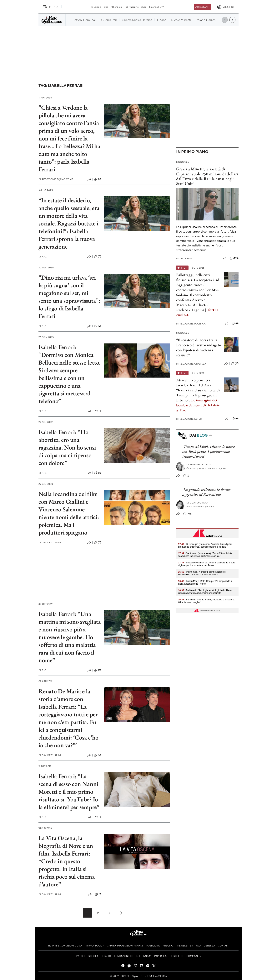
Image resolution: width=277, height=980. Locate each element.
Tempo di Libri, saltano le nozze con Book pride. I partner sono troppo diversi (209, 451)
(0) (98, 256)
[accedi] (226, 7)
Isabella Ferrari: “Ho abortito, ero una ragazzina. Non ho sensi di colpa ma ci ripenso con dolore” (67, 447)
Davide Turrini (50, 543)
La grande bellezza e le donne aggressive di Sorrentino (206, 492)
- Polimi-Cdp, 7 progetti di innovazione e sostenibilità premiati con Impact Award (202, 573)
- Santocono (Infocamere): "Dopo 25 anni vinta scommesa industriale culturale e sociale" (205, 555)
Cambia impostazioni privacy (125, 946)
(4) (98, 670)
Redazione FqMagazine (56, 179)
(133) (234, 258)
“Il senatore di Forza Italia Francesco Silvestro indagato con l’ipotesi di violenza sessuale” (199, 347)
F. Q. (43, 257)
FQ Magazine (132, 7)
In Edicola (96, 7)
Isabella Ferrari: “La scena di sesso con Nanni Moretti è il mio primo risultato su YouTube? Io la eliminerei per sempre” (69, 792)
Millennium (116, 7)
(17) (235, 364)
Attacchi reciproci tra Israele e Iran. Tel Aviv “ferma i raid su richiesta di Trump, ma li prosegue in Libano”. (198, 390)
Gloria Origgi (197, 503)
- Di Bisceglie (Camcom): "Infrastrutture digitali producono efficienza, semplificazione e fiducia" (205, 545)
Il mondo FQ (157, 7)
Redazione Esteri (189, 419)
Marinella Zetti (199, 464)
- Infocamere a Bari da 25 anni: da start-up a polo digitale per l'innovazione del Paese (207, 564)
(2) (98, 473)
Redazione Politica (191, 324)
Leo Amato (185, 258)
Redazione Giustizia (191, 364)
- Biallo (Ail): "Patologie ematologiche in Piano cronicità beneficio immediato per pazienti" (205, 592)
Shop (144, 7)
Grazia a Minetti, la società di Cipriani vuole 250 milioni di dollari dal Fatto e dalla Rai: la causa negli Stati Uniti (207, 176)
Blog (106, 7)
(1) (98, 411)
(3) (98, 179)
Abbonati (202, 7)
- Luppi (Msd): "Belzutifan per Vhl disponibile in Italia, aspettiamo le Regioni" (205, 582)
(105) (188, 514)
